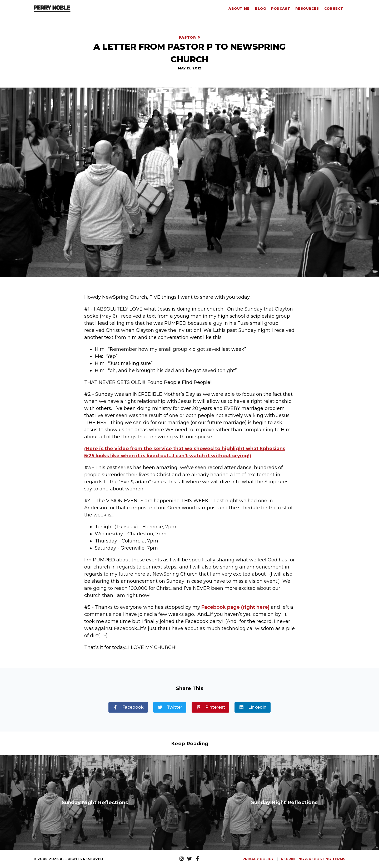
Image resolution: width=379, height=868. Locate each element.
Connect (334, 9)
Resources (307, 9)
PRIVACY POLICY (258, 859)
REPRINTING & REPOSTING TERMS (313, 859)
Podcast (281, 9)
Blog (260, 9)
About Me (239, 9)
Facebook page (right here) (235, 607)
